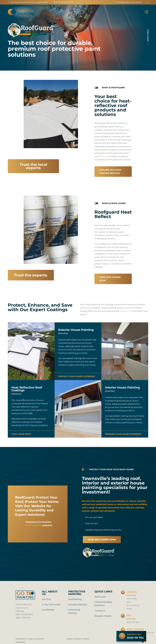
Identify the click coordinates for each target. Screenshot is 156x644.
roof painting (34, 526)
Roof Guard (104, 156)
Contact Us (100, 611)
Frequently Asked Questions (103, 604)
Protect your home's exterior (76, 376)
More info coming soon (110, 279)
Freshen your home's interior (123, 434)
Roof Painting (75, 599)
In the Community (51, 605)
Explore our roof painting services (110, 172)
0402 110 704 (133, 622)
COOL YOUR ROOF (21, 434)
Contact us (125, 311)
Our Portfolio (48, 610)
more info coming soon (102, 540)
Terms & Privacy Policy (78, 639)
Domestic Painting (77, 605)
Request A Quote (103, 616)
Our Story (47, 599)
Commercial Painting (74, 611)
